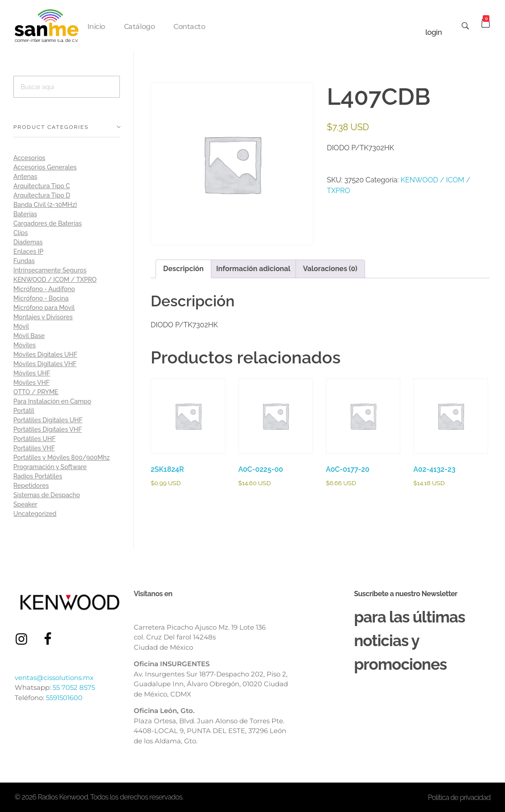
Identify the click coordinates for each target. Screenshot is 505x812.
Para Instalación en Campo (52, 401)
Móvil (21, 326)
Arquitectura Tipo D (42, 195)
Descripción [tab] (183, 269)
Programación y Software (50, 467)
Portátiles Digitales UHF (48, 420)
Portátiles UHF (35, 439)
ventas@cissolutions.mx (54, 678)
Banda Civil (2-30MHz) (45, 205)
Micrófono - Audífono (44, 289)
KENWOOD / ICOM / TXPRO (55, 280)
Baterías (25, 214)
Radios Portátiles (38, 476)
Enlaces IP (28, 251)
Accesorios (29, 158)
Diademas (28, 242)
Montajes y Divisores (43, 317)
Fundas (24, 261)
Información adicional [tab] (253, 269)
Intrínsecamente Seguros (50, 270)
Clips (21, 233)
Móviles (25, 345)
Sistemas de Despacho (47, 495)
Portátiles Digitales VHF (48, 429)
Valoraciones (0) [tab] (330, 269)
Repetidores (31, 486)
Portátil (24, 411)
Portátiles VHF (34, 448)
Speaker (25, 504)
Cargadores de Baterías (47, 223)
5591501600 (64, 698)
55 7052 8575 (74, 687)
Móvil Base (29, 336)
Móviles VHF (31, 383)
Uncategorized (35, 514)
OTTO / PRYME (36, 392)
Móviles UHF (32, 373)
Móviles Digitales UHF (45, 354)
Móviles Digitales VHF (45, 364)
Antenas (25, 177)
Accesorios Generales (45, 167)
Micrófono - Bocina (41, 298)
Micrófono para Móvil (44, 308)
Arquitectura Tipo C (42, 186)
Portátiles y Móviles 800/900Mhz (62, 458)
